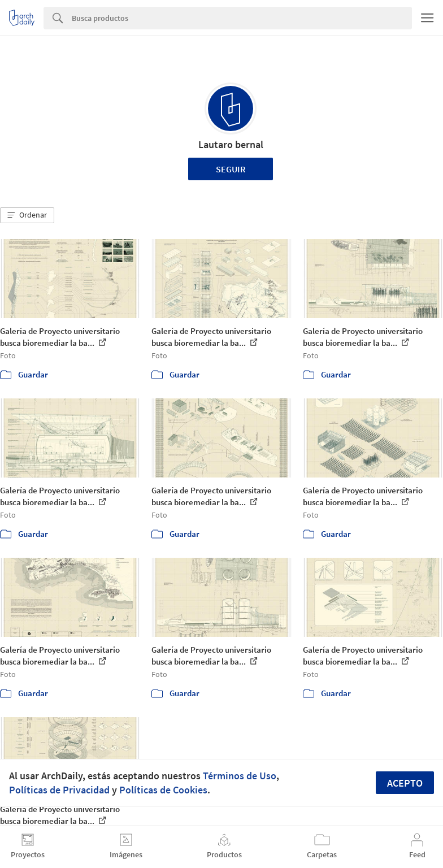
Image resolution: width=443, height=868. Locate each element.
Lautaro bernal (231, 144)
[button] (27, 215)
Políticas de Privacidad (59, 790)
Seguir (231, 169)
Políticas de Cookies (163, 790)
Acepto (405, 783)
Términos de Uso (240, 776)
